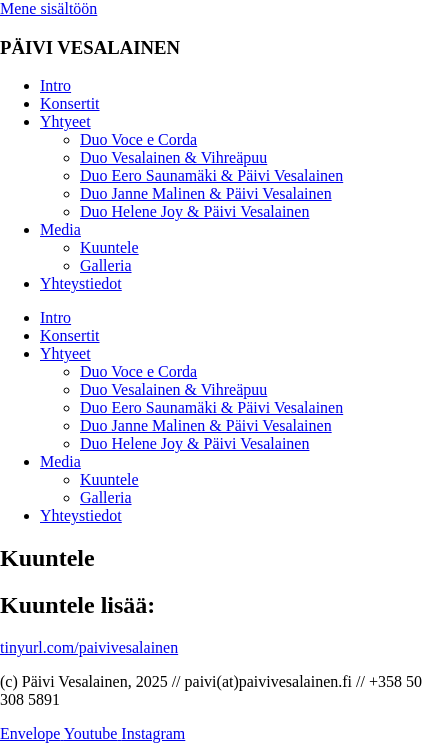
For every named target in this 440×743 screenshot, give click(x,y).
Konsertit (70, 103)
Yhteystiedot (81, 283)
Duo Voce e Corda (138, 139)
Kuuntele (109, 247)
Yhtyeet (65, 121)
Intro (55, 85)
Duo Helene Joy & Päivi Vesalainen (194, 211)
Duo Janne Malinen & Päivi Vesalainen (206, 193)
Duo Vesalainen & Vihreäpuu (173, 157)
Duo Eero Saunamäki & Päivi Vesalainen (211, 175)
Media (60, 229)
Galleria (106, 265)
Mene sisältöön (48, 8)
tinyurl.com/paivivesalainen (89, 647)
